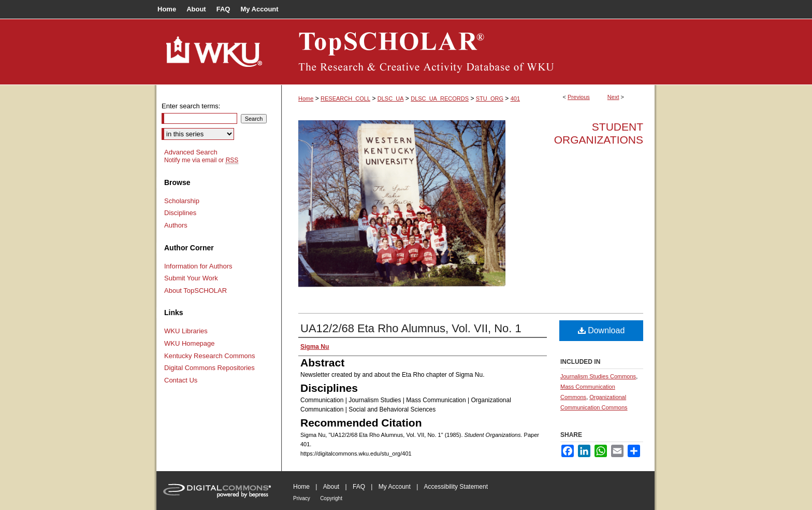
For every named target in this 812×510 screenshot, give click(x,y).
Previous (579, 97)
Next (613, 97)
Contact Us (181, 380)
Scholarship (182, 201)
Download (601, 330)
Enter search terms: (191, 106)
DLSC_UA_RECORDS (440, 98)
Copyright (331, 498)
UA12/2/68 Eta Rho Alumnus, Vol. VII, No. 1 (411, 328)
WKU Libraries (186, 331)
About (331, 487)
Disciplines (180, 213)
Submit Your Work (191, 278)
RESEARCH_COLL (345, 98)
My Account (395, 487)
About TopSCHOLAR (195, 291)
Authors (176, 225)
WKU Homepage (190, 343)
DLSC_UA (391, 98)
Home (306, 98)
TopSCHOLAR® (468, 52)
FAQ (359, 487)
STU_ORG (490, 98)
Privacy (302, 498)
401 (515, 98)
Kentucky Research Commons (210, 356)
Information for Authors (198, 266)
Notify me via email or (201, 160)
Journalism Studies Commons (598, 376)
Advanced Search (191, 152)
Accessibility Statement (456, 487)
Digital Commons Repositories (209, 368)
